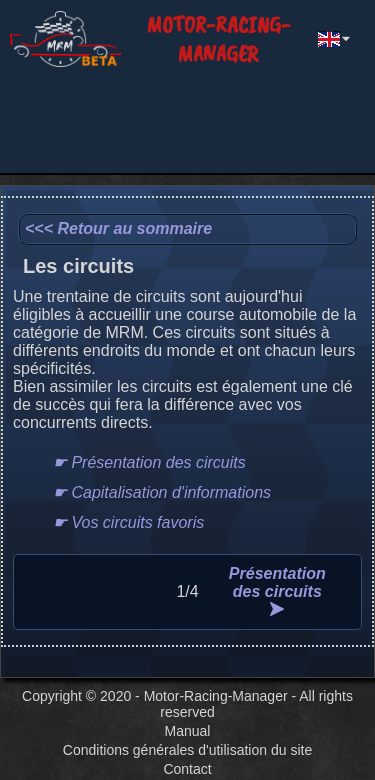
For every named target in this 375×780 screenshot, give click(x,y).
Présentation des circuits (277, 590)
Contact (187, 769)
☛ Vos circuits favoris (128, 522)
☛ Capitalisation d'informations (162, 492)
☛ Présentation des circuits (149, 462)
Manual (188, 731)
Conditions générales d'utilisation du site (187, 750)
